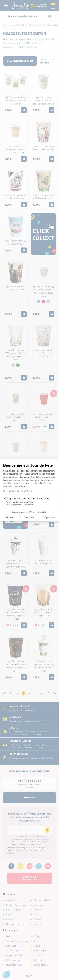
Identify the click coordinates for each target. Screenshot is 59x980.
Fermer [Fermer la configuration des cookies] (10, 518)
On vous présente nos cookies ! (19, 505)
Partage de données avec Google (20, 502)
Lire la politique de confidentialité (18, 491)
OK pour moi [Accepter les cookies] (49, 518)
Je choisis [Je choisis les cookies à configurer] (29, 518)
